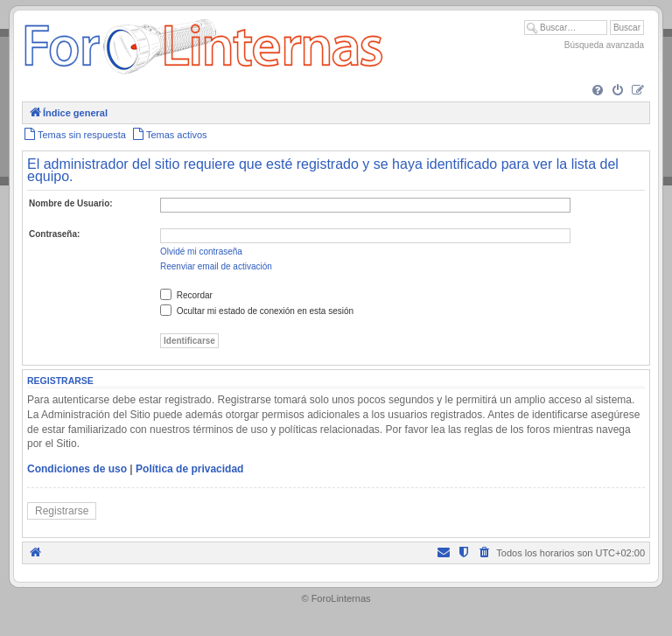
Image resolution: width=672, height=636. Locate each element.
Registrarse (62, 511)
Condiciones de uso (77, 469)
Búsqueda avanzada (604, 45)
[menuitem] (598, 91)
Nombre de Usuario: (71, 203)
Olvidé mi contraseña (201, 252)
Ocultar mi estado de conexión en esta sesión (257, 311)
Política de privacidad (189, 469)
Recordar (186, 295)
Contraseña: (54, 234)
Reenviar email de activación (216, 266)
